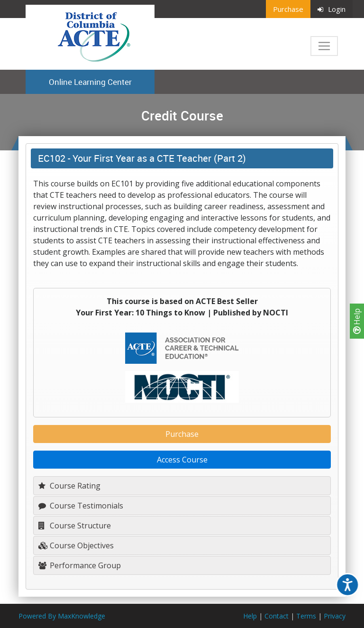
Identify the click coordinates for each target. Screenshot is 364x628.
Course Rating (69, 486)
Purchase (288, 9)
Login (332, 9)
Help (357, 321)
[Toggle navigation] (324, 46)
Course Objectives (76, 545)
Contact (277, 616)
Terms (306, 616)
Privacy (335, 616)
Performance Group (80, 565)
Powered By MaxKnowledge (62, 616)
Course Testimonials (81, 506)
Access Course (182, 460)
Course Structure (75, 526)
